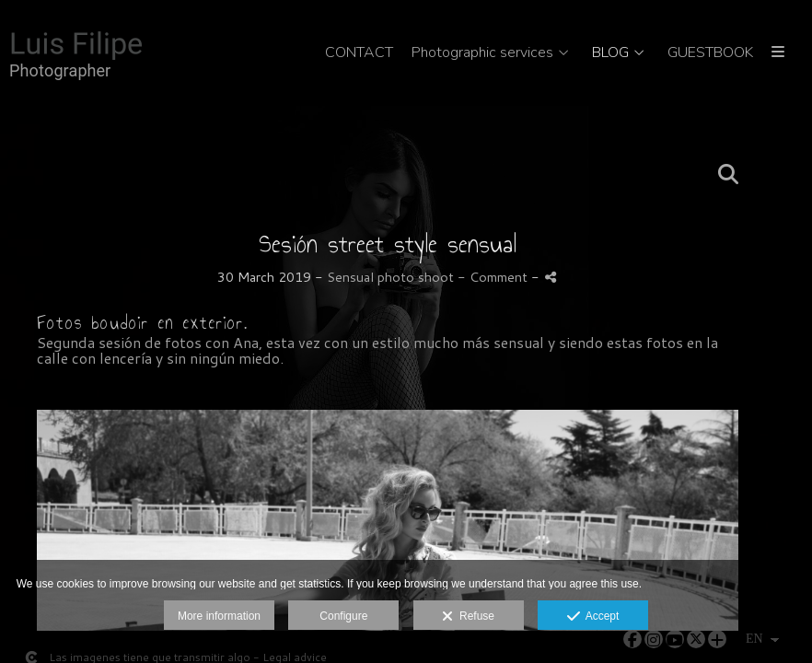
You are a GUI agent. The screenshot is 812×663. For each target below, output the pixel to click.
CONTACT (359, 53)
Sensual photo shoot (390, 277)
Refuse (468, 617)
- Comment (494, 277)
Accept (593, 617)
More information (219, 616)
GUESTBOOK (710, 53)
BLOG (610, 53)
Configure (343, 616)
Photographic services (482, 53)
